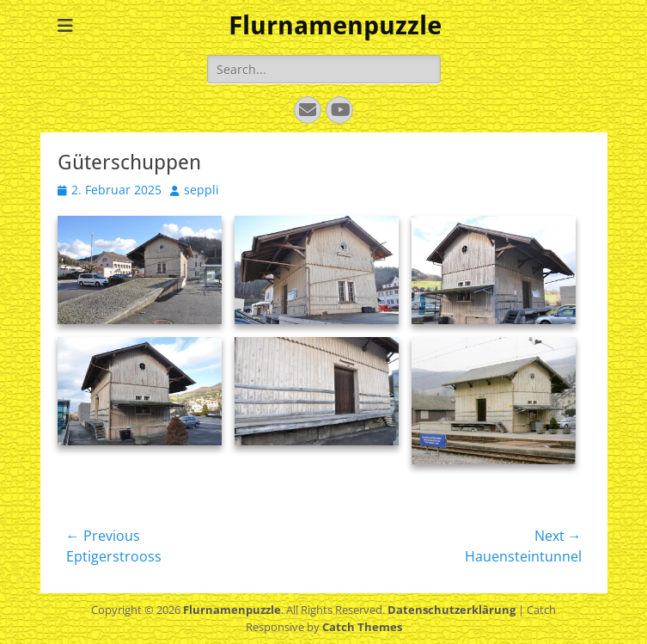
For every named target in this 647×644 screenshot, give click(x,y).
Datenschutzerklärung (452, 610)
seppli (201, 190)
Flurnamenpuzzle (335, 25)
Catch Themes (362, 627)
